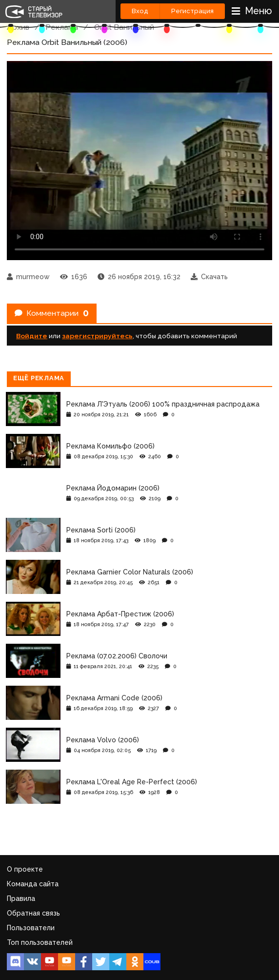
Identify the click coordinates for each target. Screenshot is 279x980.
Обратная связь (33, 913)
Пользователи (31, 928)
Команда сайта (33, 884)
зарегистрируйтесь (97, 336)
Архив (18, 27)
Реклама (62, 27)
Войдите (32, 336)
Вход (140, 11)
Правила (21, 898)
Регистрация (192, 11)
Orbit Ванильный (124, 27)
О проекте (25, 869)
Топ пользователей (40, 942)
